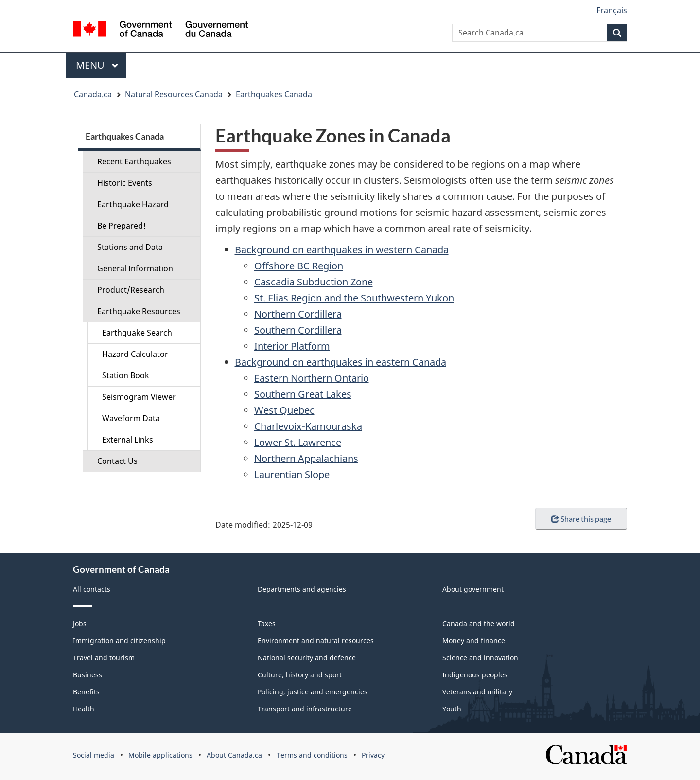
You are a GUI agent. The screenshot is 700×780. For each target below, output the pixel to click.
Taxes (267, 624)
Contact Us (117, 461)
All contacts (92, 589)
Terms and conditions (312, 755)
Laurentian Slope (292, 474)
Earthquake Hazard (133, 204)
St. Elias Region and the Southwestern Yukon (354, 298)
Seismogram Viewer (139, 397)
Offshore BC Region (299, 266)
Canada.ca (93, 94)
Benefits (86, 692)
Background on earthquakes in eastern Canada (341, 362)
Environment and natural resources (316, 641)
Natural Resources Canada (174, 94)
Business (87, 675)
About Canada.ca (234, 755)
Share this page (581, 519)
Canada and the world (479, 624)
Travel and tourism (104, 658)
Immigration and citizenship (119, 641)
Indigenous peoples (475, 675)
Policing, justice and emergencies (313, 692)
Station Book (126, 375)
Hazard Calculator (135, 354)
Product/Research (131, 290)
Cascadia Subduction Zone (314, 282)
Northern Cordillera (298, 314)
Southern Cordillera (298, 330)
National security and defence (307, 658)
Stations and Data (130, 247)
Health (84, 709)
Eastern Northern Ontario (312, 378)
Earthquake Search (137, 333)
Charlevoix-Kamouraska (308, 426)
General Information (135, 268)
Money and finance (474, 641)
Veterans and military (477, 692)
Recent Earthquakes (134, 161)
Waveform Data (131, 418)
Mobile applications (160, 755)
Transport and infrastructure (305, 709)
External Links (128, 440)
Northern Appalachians (306, 458)
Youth (452, 709)
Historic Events (125, 183)
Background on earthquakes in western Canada (342, 250)
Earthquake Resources (139, 311)
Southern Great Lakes (303, 394)
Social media (94, 755)
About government (473, 589)
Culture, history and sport (300, 675)
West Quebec (284, 410)
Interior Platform (292, 346)
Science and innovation (480, 658)
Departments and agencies (302, 589)
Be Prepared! (122, 226)
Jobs (80, 624)
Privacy (373, 755)
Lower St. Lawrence (298, 442)
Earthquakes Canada (274, 94)
